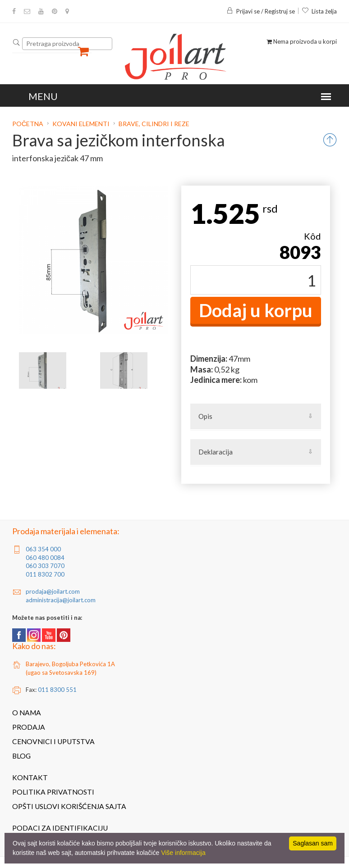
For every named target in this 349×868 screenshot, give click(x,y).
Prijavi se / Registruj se (261, 11)
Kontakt (30, 777)
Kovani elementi (81, 124)
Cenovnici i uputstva (53, 741)
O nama (27, 713)
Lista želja (319, 11)
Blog (21, 756)
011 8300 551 (57, 690)
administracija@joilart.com (61, 600)
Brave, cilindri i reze (154, 124)
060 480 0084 (45, 558)
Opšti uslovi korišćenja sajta (69, 806)
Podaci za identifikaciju (60, 828)
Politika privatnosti (53, 792)
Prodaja (29, 727)
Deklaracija (216, 452)
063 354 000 (43, 549)
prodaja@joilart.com (53, 591)
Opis (205, 416)
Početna (28, 124)
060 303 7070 (45, 566)
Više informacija (183, 853)
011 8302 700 (45, 574)
